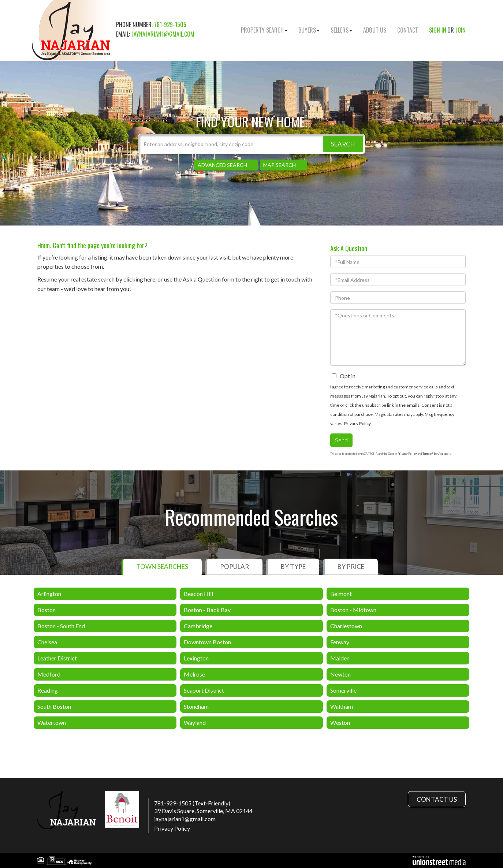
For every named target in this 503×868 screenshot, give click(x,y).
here (150, 279)
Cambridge (198, 626)
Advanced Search (222, 165)
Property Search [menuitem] (264, 30)
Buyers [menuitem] (309, 30)
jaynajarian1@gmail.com (163, 34)
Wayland (195, 722)
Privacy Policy (357, 423)
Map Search (280, 165)
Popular (234, 567)
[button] (343, 144)
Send (341, 440)
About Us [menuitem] (375, 30)
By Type (293, 567)
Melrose (194, 674)
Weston (340, 722)
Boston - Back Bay (207, 610)
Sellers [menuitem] (341, 30)
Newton (340, 674)
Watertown (52, 722)
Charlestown (346, 626)
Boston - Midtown (353, 610)
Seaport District (204, 690)
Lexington (196, 658)
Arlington (49, 594)
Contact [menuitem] (408, 30)
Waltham (342, 706)
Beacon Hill (198, 594)
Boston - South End (61, 626)
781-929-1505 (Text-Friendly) (192, 803)
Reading (48, 690)
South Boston (54, 706)
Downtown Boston (207, 642)
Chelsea (47, 642)
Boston (46, 610)
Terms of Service (433, 454)
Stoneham (196, 706)
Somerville (343, 690)
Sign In (438, 30)
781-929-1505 (170, 25)
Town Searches (162, 567)
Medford (49, 674)
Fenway (340, 642)
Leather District (57, 658)
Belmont (341, 594)
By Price (351, 567)
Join (461, 30)
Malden (340, 658)
